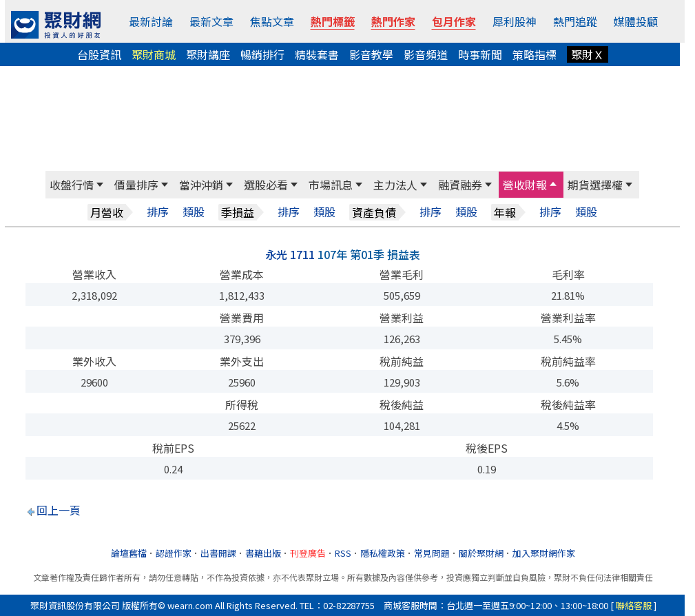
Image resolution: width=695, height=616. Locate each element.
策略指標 (535, 54)
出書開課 (218, 553)
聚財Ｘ (588, 54)
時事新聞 (480, 54)
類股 (194, 212)
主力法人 (395, 185)
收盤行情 (72, 185)
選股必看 (266, 185)
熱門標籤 (333, 21)
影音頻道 (426, 54)
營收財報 (525, 185)
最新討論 (151, 21)
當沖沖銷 (201, 185)
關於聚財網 (481, 553)
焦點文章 (272, 21)
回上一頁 (59, 510)
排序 (158, 212)
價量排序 (136, 185)
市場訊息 (331, 185)
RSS (343, 553)
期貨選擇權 (595, 185)
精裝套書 (317, 54)
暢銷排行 (262, 54)
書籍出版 (263, 553)
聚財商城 (154, 54)
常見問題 (432, 553)
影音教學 (371, 54)
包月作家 (454, 21)
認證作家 (174, 553)
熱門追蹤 (575, 21)
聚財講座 (208, 54)
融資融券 (460, 185)
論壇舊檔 (129, 553)
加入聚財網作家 (544, 553)
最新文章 (211, 21)
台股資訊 (99, 54)
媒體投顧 (636, 21)
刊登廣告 (308, 553)
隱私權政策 (383, 553)
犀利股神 (515, 21)
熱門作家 (393, 21)
